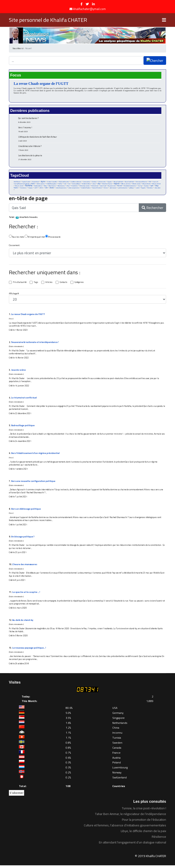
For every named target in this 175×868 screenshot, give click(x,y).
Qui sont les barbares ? (89, 120)
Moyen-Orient (157, 184)
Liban (94, 184)
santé (138, 189)
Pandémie (75, 186)
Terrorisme (23, 189)
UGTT (36, 189)
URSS (41, 189)
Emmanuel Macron (142, 182)
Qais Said (103, 186)
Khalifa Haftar (87, 184)
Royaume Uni (112, 186)
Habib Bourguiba (51, 184)
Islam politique (77, 184)
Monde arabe (137, 184)
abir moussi (113, 189)
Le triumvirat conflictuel (24, 399)
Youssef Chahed (97, 189)
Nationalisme (38, 186)
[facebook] (81, 4)
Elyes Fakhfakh (130, 182)
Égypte (144, 189)
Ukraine (52, 188)
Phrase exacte (53, 237)
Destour (94, 182)
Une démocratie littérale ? (89, 148)
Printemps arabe (85, 186)
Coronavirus (87, 182)
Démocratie (102, 182)
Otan (68, 186)
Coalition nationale (76, 182)
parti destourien (123, 189)
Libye (99, 184)
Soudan (147, 186)
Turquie (30, 188)
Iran (69, 184)
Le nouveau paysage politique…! (29, 650)
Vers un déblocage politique (26, 511)
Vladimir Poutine (86, 189)
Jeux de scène (18, 371)
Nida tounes (61, 186)
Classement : (15, 246)
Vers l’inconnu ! (89, 129)
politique (132, 189)
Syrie (152, 186)
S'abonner (17, 795)
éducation (158, 189)
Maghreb (117, 184)
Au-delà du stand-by (23, 623)
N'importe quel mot (35, 237)
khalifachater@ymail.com (89, 9)
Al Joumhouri (35, 182)
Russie (120, 186)
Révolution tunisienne (130, 186)
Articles (49, 283)
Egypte (110, 182)
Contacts (64, 283)
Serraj (140, 186)
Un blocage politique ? (23, 539)
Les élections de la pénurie (89, 157)
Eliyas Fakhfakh (119, 182)
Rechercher (152, 209)
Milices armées (126, 184)
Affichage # (14, 294)
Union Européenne (61, 189)
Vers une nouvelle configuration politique (33, 483)
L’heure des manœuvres (25, 567)
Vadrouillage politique (23, 427)
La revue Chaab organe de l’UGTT (41, 84)
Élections (151, 189)
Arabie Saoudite (52, 182)
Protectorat (95, 186)
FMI (150, 182)
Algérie (43, 182)
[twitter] (87, 4)
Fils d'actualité (20, 283)
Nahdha (29, 186)
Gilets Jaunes (41, 184)
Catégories (79, 283)
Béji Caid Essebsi (64, 182)
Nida (45, 186)
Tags (36, 283)
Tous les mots (17, 237)
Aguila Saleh (26, 182)
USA (47, 188)
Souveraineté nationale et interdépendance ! (35, 343)
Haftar (60, 184)
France (33, 184)
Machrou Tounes (107, 184)
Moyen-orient (19, 186)
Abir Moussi (17, 182)
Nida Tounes (52, 186)
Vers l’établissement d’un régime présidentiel (35, 455)
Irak (65, 184)
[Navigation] (164, 20)
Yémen (106, 189)
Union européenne (74, 189)
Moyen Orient (147, 184)
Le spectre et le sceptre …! (26, 595)
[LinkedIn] (93, 4)
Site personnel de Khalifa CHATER (48, 20)
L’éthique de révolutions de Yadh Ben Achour (89, 139)
